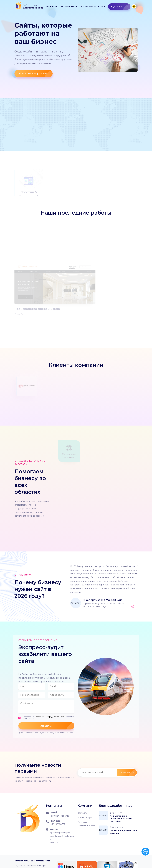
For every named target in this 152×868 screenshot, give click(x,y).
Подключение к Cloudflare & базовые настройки (121, 794)
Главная (51, 6)
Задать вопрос (121, 7)
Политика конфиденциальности (87, 799)
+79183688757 (58, 799)
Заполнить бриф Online (36, 76)
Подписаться (126, 747)
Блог (101, 6)
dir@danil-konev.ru (60, 791)
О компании (68, 6)
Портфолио (87, 6)
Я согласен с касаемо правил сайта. (44, 693)
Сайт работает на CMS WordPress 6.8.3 (52, 861)
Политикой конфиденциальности (50, 692)
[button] (133, 582)
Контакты (82, 788)
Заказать (58, 701)
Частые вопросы (86, 793)
